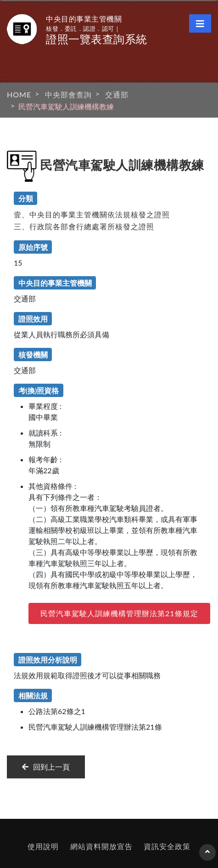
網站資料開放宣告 (101, 846)
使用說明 (43, 846)
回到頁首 (207, 856)
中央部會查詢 (68, 94)
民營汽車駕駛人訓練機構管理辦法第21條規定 (119, 613)
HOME (19, 94)
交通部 (117, 94)
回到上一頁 (46, 767)
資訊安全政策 (167, 846)
